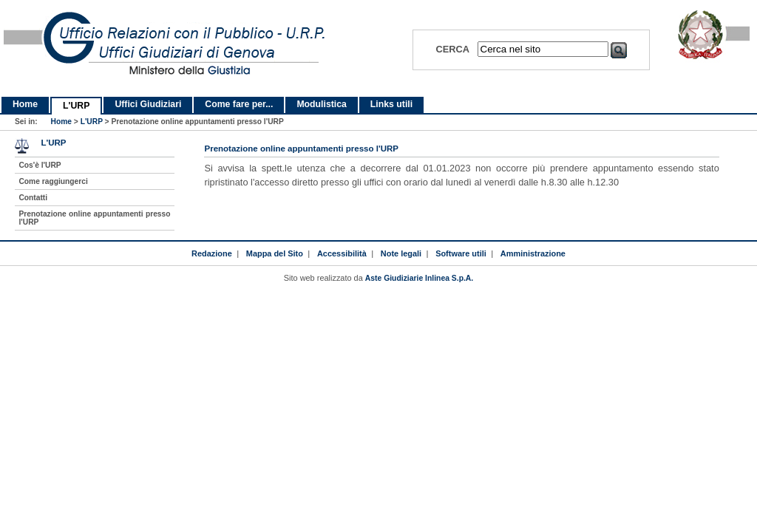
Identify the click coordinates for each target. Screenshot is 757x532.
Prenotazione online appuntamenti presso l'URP (94, 218)
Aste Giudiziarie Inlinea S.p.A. (419, 278)
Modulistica (321, 104)
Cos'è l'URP (40, 165)
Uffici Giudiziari (148, 104)
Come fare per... (239, 104)
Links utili (391, 104)
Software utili (461, 253)
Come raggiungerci (53, 181)
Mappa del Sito (275, 253)
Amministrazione (533, 253)
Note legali (401, 253)
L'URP (76, 106)
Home (25, 104)
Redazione (212, 253)
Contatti (33, 198)
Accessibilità (342, 253)
